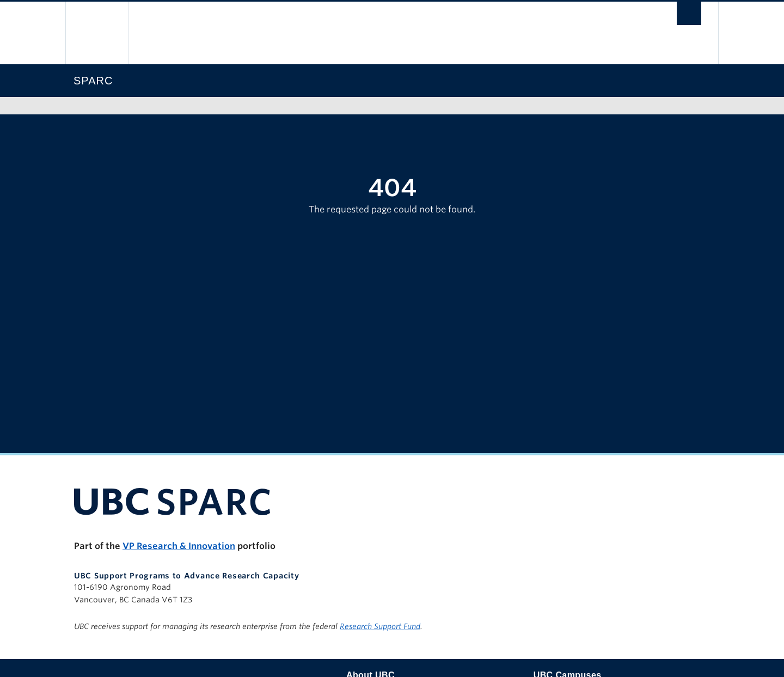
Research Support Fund (380, 626)
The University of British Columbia (97, 33)
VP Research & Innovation (179, 546)
